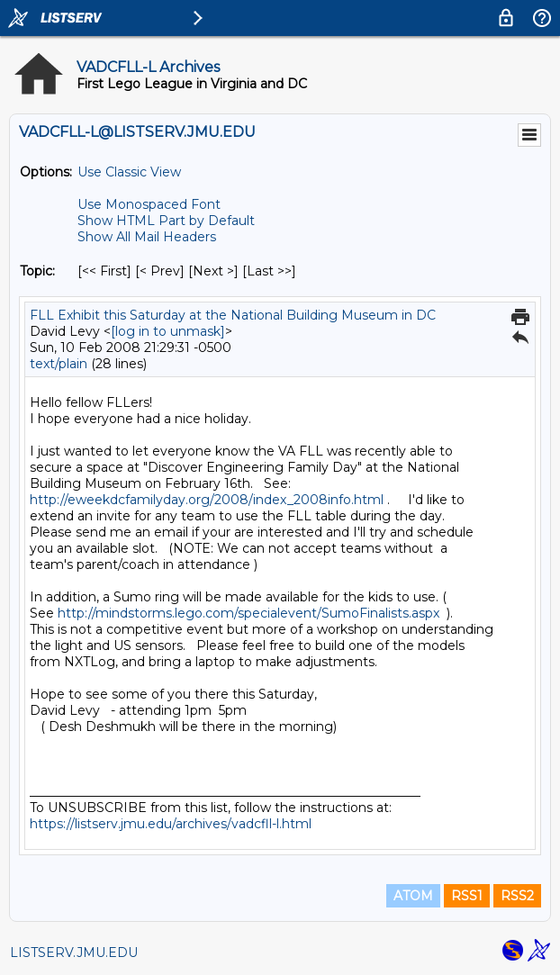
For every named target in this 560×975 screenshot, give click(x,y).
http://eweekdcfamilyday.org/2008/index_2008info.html (207, 500)
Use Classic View (129, 172)
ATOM (413, 896)
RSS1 (467, 896)
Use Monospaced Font (149, 204)
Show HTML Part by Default (166, 221)
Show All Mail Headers (147, 237)
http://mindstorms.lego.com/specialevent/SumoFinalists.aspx (248, 613)
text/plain (59, 364)
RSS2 (517, 896)
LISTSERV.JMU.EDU (74, 952)
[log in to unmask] (168, 331)
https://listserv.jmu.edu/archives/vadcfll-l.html (171, 824)
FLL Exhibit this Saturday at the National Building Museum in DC (233, 315)
